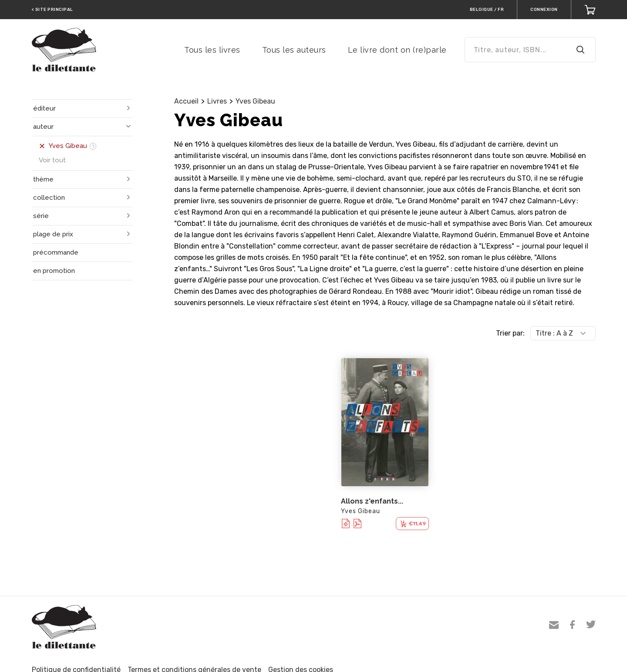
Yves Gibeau (255, 101)
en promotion (54, 271)
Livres (217, 101)
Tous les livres (212, 50)
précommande (56, 252)
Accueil (186, 101)
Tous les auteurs (294, 50)
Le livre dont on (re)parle (397, 50)
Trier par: (510, 333)
